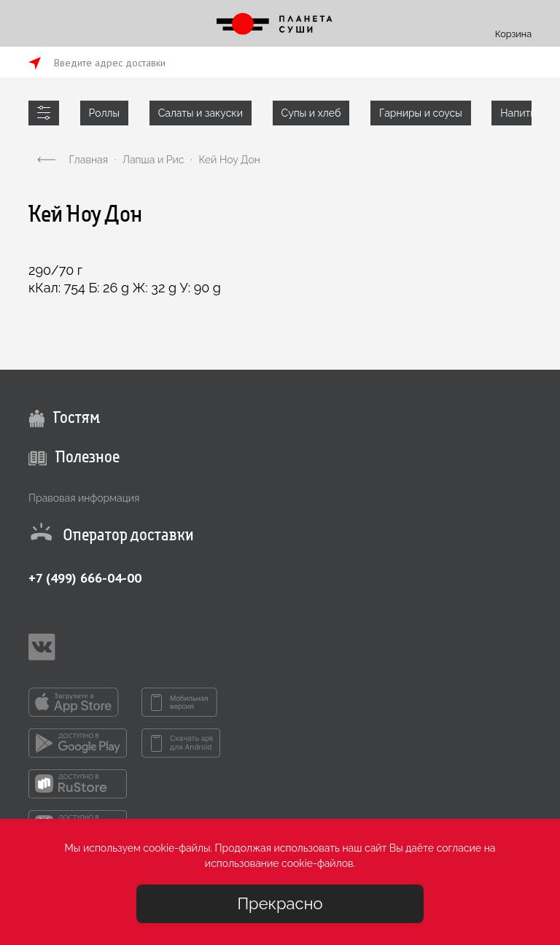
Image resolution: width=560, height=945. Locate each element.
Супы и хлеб (311, 113)
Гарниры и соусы (421, 113)
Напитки (521, 113)
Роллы (104, 113)
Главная (89, 160)
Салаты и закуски (201, 113)
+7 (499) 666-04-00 (85, 578)
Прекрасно (280, 903)
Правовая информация (84, 498)
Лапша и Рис (153, 160)
